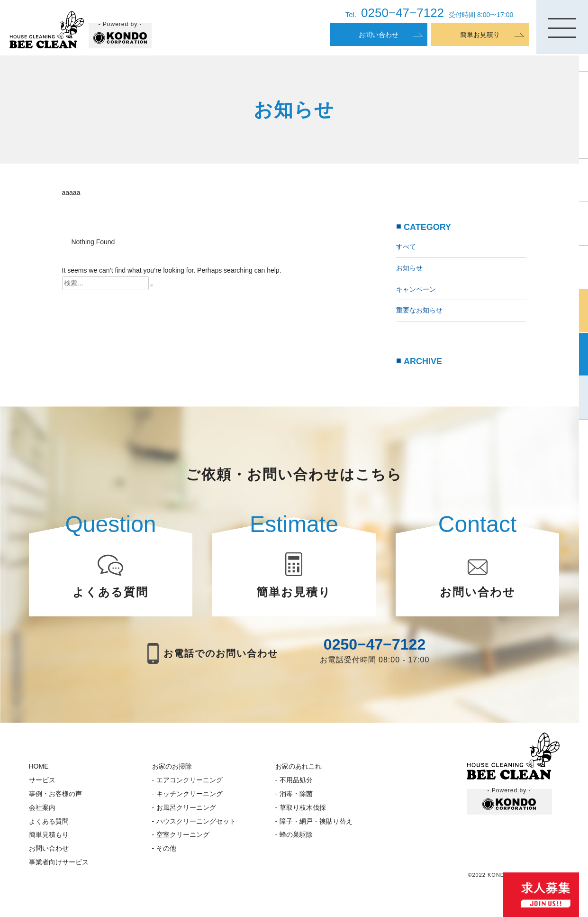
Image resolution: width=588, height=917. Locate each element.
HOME (39, 766)
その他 (166, 848)
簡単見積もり (49, 834)
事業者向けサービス (59, 862)
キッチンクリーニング (190, 794)
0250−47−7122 (375, 644)
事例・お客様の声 (55, 794)
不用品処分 (296, 780)
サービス (42, 780)
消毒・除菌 (296, 794)
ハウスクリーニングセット (196, 821)
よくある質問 (49, 821)
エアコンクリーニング (190, 780)
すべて (406, 247)
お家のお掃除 (172, 766)
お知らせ (409, 268)
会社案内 (42, 807)
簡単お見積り (480, 35)
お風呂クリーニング (186, 807)
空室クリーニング (183, 834)
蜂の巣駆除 (296, 834)
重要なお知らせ (419, 310)
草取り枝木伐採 (303, 807)
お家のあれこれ (299, 766)
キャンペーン (416, 289)
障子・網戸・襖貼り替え (316, 821)
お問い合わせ (379, 35)
